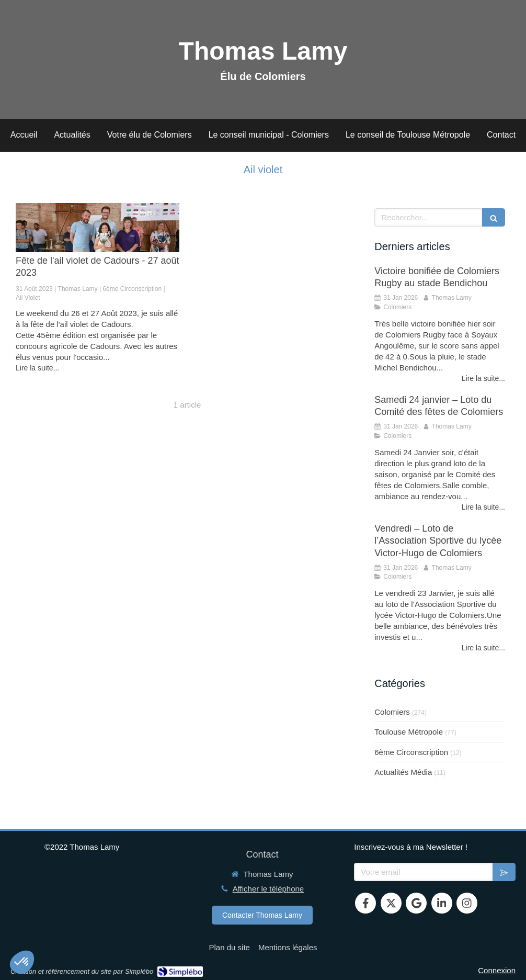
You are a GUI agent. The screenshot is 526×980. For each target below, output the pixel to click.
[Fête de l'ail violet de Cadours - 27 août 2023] (98, 228)
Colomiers (392, 712)
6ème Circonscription (411, 752)
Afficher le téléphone (268, 889)
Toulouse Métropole (409, 732)
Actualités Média (403, 772)
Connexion (497, 970)
